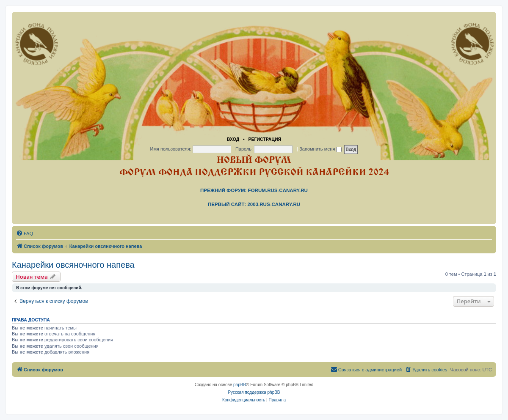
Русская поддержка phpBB (254, 392)
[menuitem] (25, 233)
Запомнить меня (320, 149)
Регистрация (265, 139)
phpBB (240, 385)
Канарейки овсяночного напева (73, 265)
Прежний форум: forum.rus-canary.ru (254, 190)
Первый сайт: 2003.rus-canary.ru (254, 204)
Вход (233, 139)
